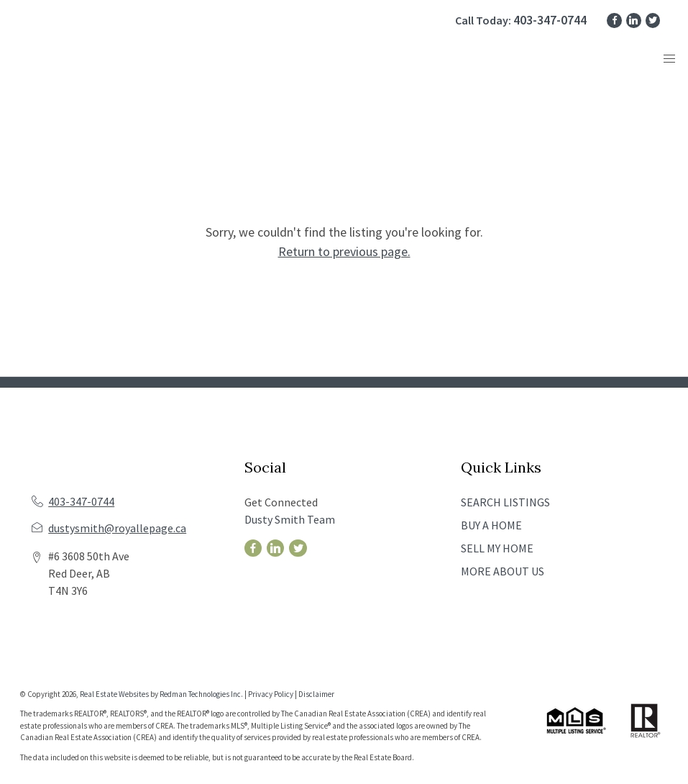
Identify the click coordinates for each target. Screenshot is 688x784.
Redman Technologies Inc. (202, 694)
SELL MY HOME (497, 548)
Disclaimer (316, 694)
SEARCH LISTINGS (505, 502)
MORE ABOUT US (503, 571)
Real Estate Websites (115, 694)
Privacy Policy (271, 694)
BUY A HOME (491, 525)
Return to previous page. (344, 251)
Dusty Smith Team (290, 519)
